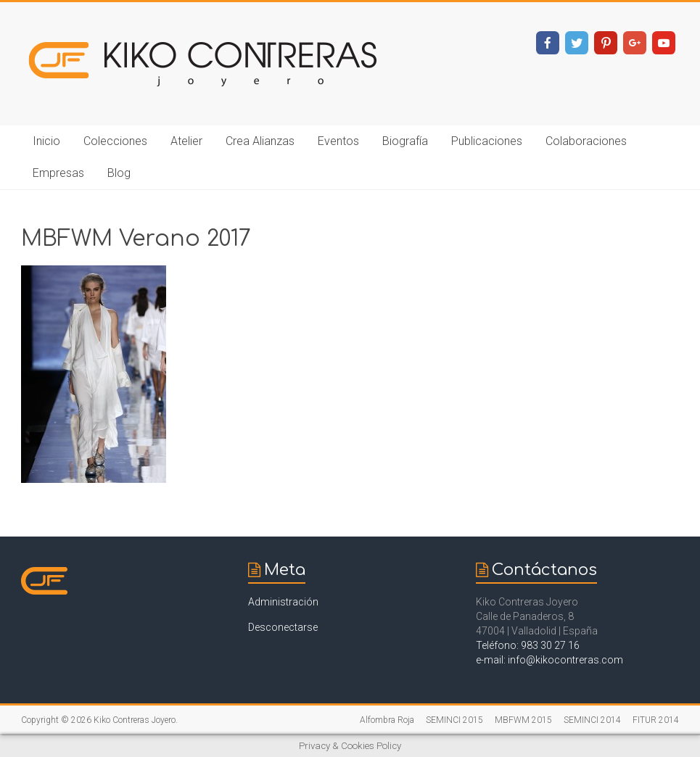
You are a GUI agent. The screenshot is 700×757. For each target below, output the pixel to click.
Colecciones (115, 141)
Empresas (58, 173)
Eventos (338, 141)
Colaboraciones (586, 141)
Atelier (186, 141)
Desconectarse (283, 627)
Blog (119, 173)
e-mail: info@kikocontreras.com (549, 660)
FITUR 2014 (656, 720)
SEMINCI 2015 (454, 720)
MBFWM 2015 (523, 720)
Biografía (405, 141)
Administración (283, 602)
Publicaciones (487, 141)
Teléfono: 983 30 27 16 (528, 645)
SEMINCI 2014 (592, 720)
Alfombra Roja (387, 720)
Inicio (46, 141)
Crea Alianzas (260, 141)
